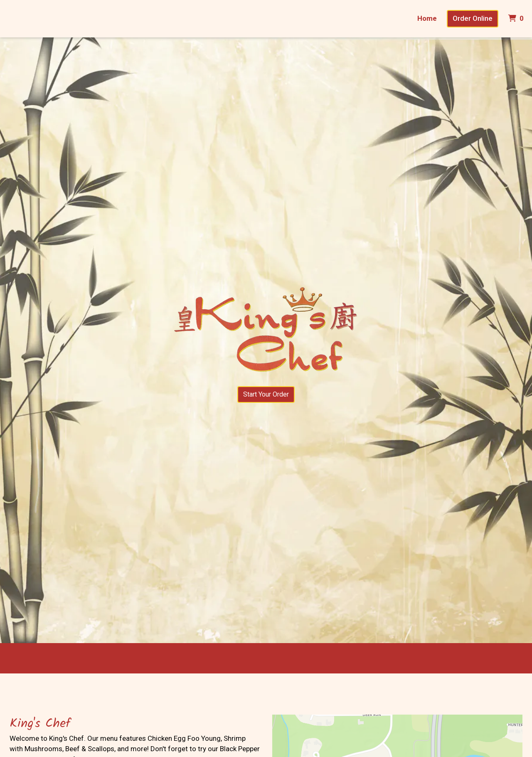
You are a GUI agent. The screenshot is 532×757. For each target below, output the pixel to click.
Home (427, 18)
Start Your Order (266, 394)
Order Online (473, 18)
